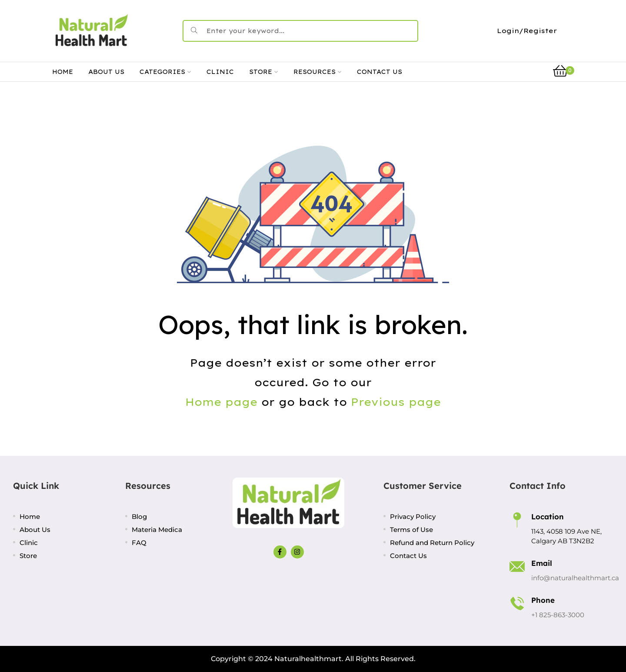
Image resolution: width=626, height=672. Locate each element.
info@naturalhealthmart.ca (575, 578)
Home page (221, 402)
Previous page (396, 402)
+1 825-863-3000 (558, 615)
